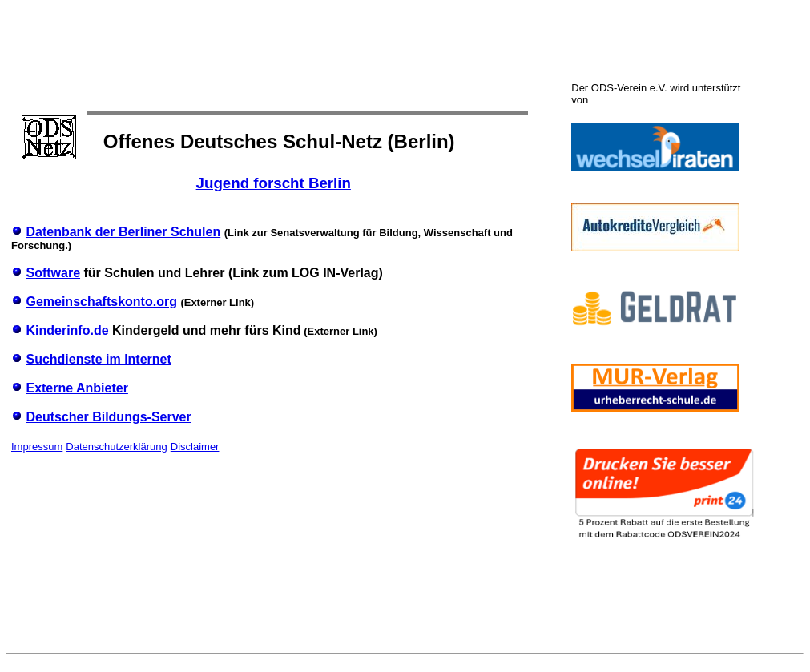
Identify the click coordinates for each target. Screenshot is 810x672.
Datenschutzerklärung (116, 447)
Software (53, 273)
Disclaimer (195, 447)
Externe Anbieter (77, 388)
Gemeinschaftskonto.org (101, 302)
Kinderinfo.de (67, 330)
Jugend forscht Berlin (274, 183)
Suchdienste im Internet (98, 359)
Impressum (37, 447)
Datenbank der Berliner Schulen (123, 232)
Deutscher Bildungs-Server (108, 417)
